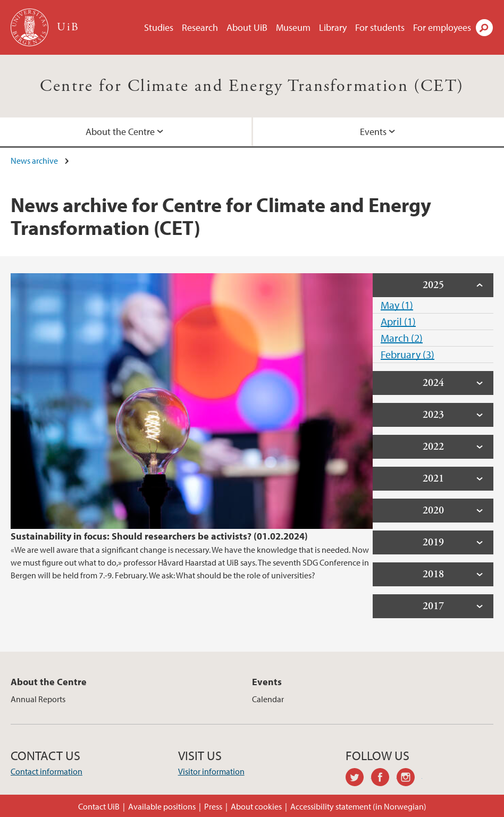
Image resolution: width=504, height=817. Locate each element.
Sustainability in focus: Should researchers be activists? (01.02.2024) (159, 536)
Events (373, 132)
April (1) (398, 321)
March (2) (402, 338)
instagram (409, 779)
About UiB (247, 27)
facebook (384, 779)
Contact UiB (99, 806)
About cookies (256, 806)
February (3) (408, 354)
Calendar (268, 699)
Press (213, 806)
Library (333, 27)
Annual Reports (38, 699)
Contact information (47, 771)
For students (380, 27)
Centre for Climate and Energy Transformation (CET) (252, 86)
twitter (358, 779)
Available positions (162, 806)
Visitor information (211, 771)
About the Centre (120, 132)
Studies (159, 27)
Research (200, 27)
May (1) (397, 305)
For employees (442, 27)
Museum (293, 27)
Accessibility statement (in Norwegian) (358, 806)
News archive (34, 161)
